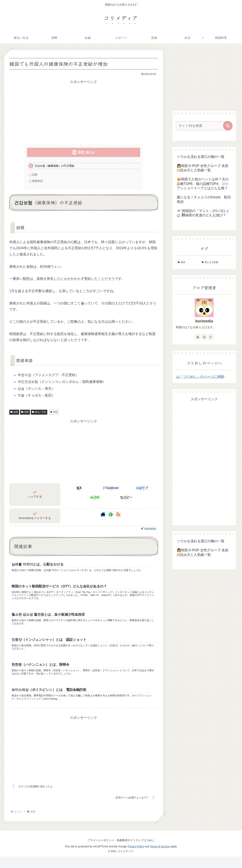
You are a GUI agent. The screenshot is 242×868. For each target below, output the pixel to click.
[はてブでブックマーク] (142, 490)
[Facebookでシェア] (111, 490)
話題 (35, 176)
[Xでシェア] (79, 490)
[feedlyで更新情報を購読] (111, 517)
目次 (81, 152)
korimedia (204, 321)
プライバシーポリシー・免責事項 (104, 851)
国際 (25, 414)
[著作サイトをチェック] (103, 517)
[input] (202, 126)
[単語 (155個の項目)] (188, 262)
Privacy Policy (136, 858)
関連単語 (38, 183)
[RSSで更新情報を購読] (118, 517)
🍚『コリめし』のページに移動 (200, 377)
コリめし (153, 851)
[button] (126, 500)
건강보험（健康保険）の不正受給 (56, 166)
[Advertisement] (84, 111)
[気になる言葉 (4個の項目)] (216, 262)
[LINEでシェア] (95, 500)
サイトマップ (136, 851)
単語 (54, 414)
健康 (14, 414)
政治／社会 (39, 414)
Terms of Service (160, 858)
